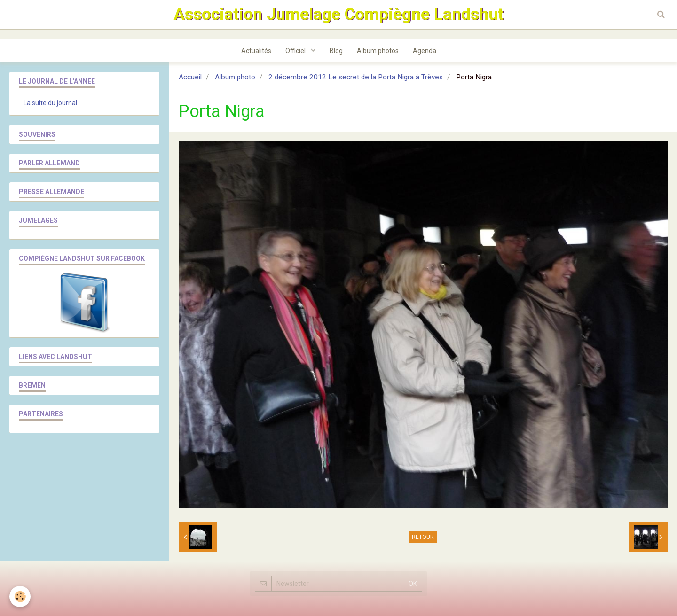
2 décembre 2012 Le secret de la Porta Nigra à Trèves (356, 78)
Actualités (256, 51)
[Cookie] (20, 597)
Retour (423, 538)
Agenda (425, 51)
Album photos (378, 51)
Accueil (190, 78)
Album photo (235, 78)
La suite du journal (50, 103)
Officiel (296, 51)
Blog (336, 51)
